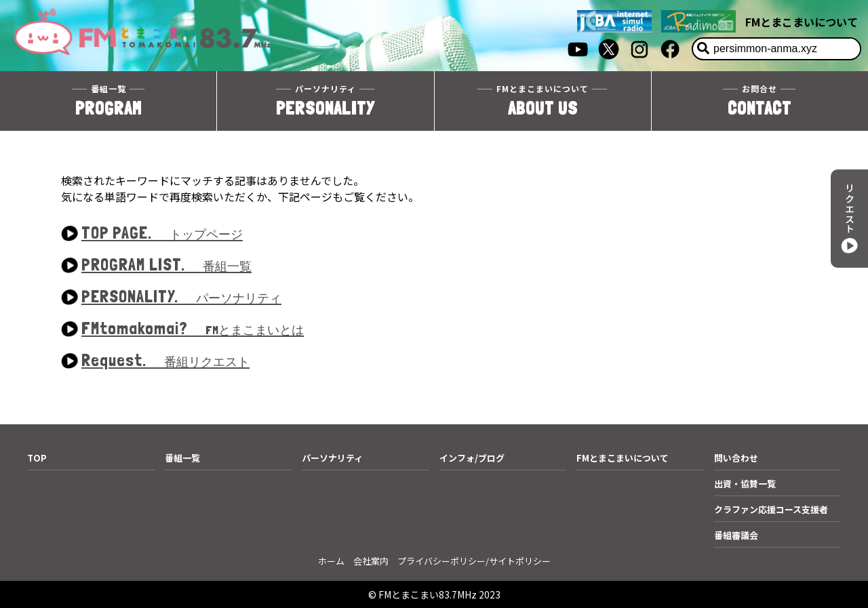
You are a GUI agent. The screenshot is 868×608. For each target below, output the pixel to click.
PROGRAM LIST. (166, 265)
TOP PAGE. (162, 234)
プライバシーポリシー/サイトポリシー (474, 561)
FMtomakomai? (193, 329)
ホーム (331, 561)
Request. (165, 361)
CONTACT (760, 101)
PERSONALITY (325, 101)
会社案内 (371, 561)
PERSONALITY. (181, 297)
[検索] (703, 49)
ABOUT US (543, 101)
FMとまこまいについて (802, 22)
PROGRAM (108, 101)
